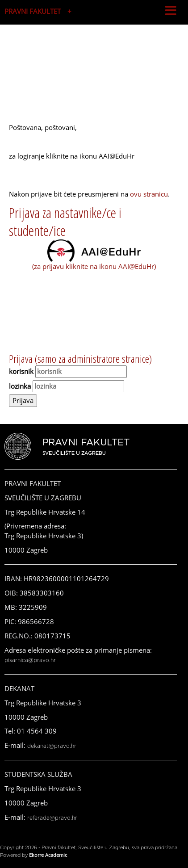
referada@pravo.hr (52, 818)
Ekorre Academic (48, 855)
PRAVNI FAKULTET (33, 11)
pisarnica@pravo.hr (30, 660)
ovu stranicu (149, 194)
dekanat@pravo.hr (52, 746)
